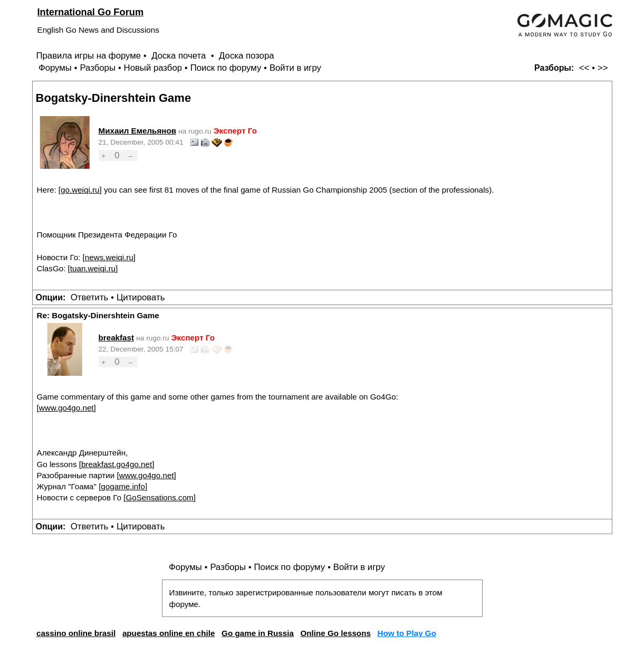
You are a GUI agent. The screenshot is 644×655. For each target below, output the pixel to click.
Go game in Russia (258, 633)
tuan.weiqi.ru (93, 268)
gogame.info (123, 486)
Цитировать (141, 297)
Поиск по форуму (226, 68)
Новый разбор (153, 68)
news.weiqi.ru (109, 257)
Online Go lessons (336, 633)
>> (603, 68)
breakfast (117, 338)
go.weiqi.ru (80, 190)
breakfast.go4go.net (117, 464)
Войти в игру (295, 68)
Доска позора (247, 56)
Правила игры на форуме (89, 56)
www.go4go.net (66, 408)
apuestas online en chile (169, 633)
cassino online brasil (76, 633)
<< (584, 68)
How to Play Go (407, 633)
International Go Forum (91, 12)
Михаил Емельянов (138, 131)
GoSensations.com (159, 497)
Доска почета (180, 56)
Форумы (55, 68)
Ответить (90, 297)
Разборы (98, 68)
